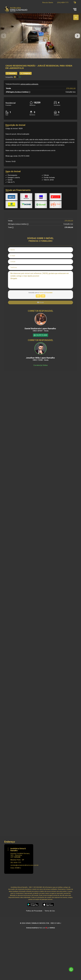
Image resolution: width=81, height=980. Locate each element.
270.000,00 (71, 96)
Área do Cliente (48, 3)
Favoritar (11, 81)
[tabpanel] (40, 40)
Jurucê (41, 73)
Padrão (31, 73)
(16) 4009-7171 (16, 870)
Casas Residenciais (16, 73)
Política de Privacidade (34, 918)
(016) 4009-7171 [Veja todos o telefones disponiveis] (63, 3)
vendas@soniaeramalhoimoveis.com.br (24, 873)
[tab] (76, 17)
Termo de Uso (50, 918)
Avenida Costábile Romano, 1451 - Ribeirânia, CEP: (20, 863)
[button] (75, 2)
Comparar (26, 81)
